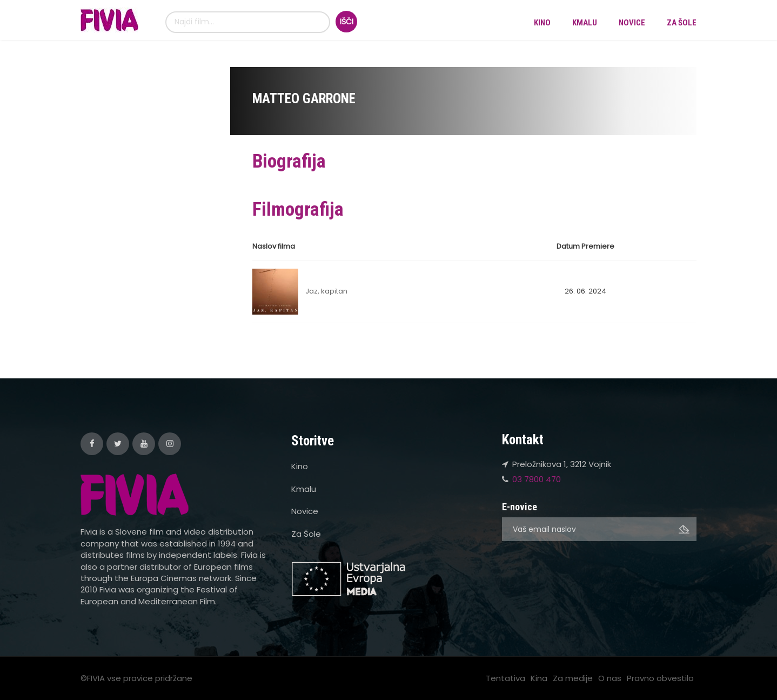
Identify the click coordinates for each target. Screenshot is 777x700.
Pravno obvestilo (660, 678)
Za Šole (682, 23)
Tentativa (505, 678)
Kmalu (585, 23)
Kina (539, 678)
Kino (542, 23)
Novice (632, 23)
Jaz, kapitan (326, 291)
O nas (610, 678)
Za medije (573, 678)
